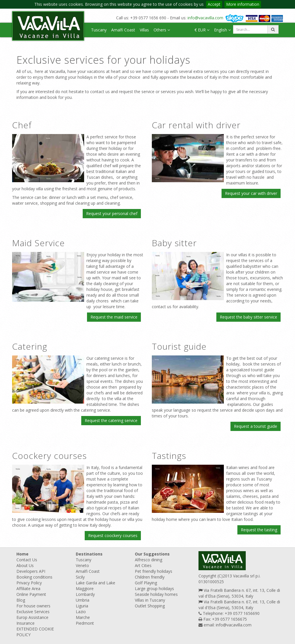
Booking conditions (34, 577)
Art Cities (143, 565)
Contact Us (27, 560)
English (222, 30)
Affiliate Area (28, 589)
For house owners (33, 606)
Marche (83, 617)
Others (162, 30)
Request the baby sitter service (248, 317)
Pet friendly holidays (154, 571)
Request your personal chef (112, 213)
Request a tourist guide (256, 426)
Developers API (31, 571)
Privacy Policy (29, 583)
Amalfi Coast (123, 30)
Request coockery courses (113, 535)
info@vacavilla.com (205, 18)
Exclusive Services (33, 612)
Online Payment (31, 594)
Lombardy (85, 594)
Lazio (81, 612)
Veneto (82, 565)
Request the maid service (114, 317)
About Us (25, 565)
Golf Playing (146, 583)
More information (243, 4)
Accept (214, 4)
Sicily (80, 577)
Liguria (82, 606)
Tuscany (99, 30)
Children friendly (150, 577)
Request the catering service (111, 420)
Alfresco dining (149, 560)
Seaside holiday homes (156, 594)
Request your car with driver (251, 193)
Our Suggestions (152, 554)
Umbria (83, 600)
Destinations (89, 554)
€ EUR (202, 30)
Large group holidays (154, 589)
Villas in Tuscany (150, 600)
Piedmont (85, 623)
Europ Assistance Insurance (32, 620)
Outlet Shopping (150, 606)
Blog (21, 600)
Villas (144, 30)
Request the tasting (259, 530)
